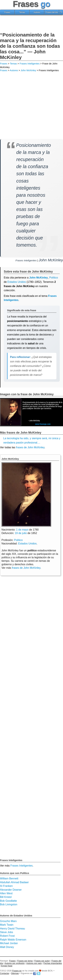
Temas (22, 12)
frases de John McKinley (30, 447)
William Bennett (9, 878)
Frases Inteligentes (30, 64)
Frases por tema (25, 961)
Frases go (17, 971)
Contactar (5, 973)
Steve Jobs (6, 932)
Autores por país (34, 963)
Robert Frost (7, 936)
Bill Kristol (6, 897)
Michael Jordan (9, 943)
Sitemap (15, 973)
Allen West (6, 893)
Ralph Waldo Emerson (13, 940)
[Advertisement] (32, 24)
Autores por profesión (15, 963)
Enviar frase (7, 966)
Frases (7, 12)
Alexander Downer (11, 890)
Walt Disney (7, 947)
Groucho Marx (8, 921)
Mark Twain (7, 925)
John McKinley (28, 70)
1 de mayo (22, 530)
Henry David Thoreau (13, 929)
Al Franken (6, 886)
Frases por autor (42, 961)
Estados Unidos (17, 282)
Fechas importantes (53, 963)
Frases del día (52, 12)
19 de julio (21, 533)
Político (18, 540)
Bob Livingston (9, 904)
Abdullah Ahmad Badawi (14, 882)
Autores (37, 12)
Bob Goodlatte (8, 901)
